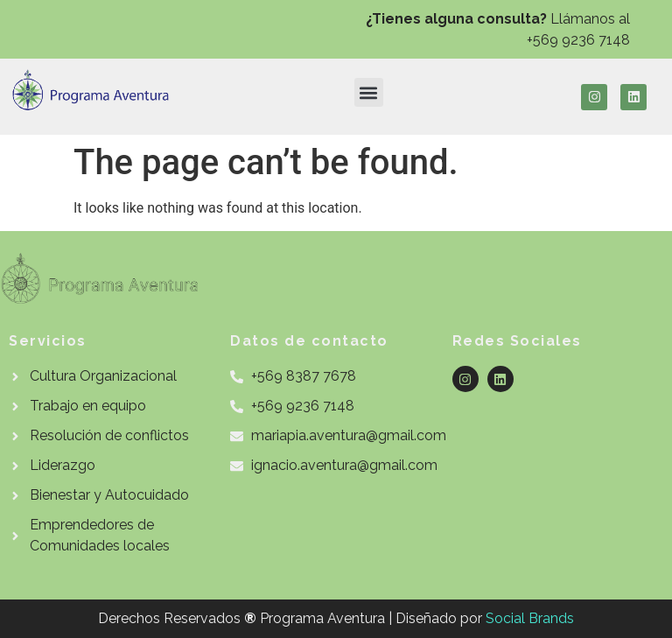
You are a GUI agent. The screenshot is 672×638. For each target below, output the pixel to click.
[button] (369, 92)
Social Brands (530, 618)
